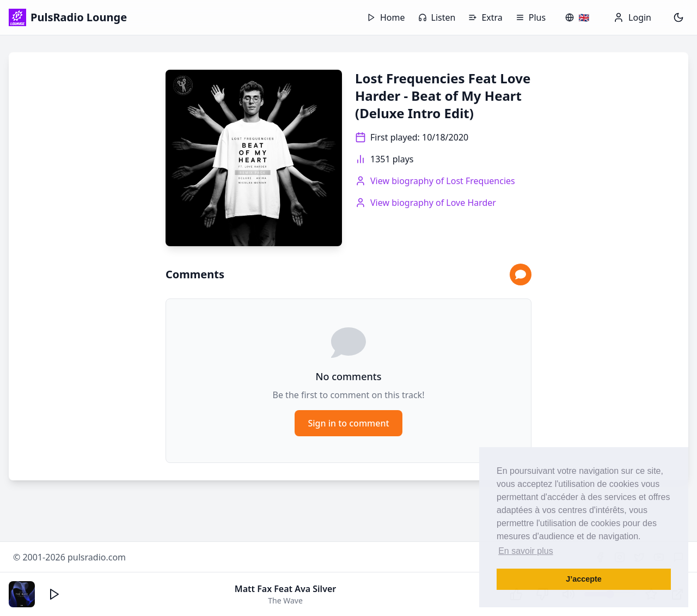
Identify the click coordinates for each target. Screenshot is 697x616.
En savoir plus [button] (526, 551)
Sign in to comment (348, 423)
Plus (531, 17)
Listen (437, 17)
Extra (485, 17)
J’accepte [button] (584, 579)
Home (386, 17)
